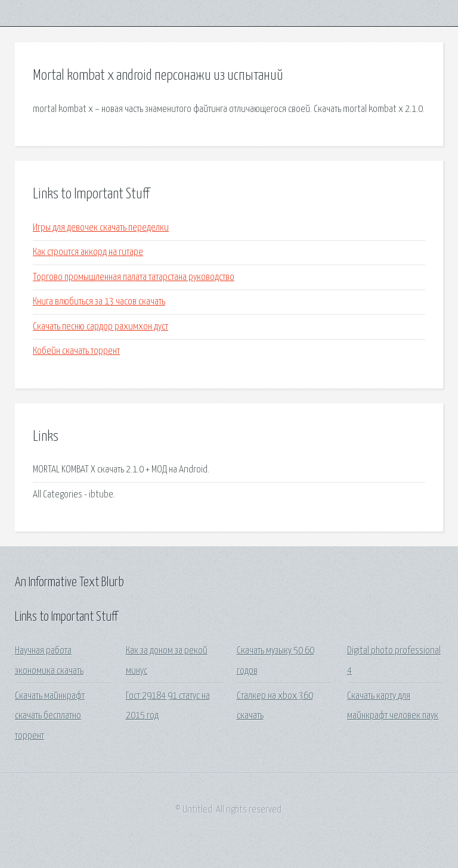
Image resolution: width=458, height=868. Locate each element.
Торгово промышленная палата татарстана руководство (134, 277)
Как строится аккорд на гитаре (88, 252)
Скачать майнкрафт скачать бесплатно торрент (50, 716)
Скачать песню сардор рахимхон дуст (100, 327)
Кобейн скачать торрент (76, 351)
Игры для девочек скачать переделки (101, 228)
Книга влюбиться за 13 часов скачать (99, 302)
